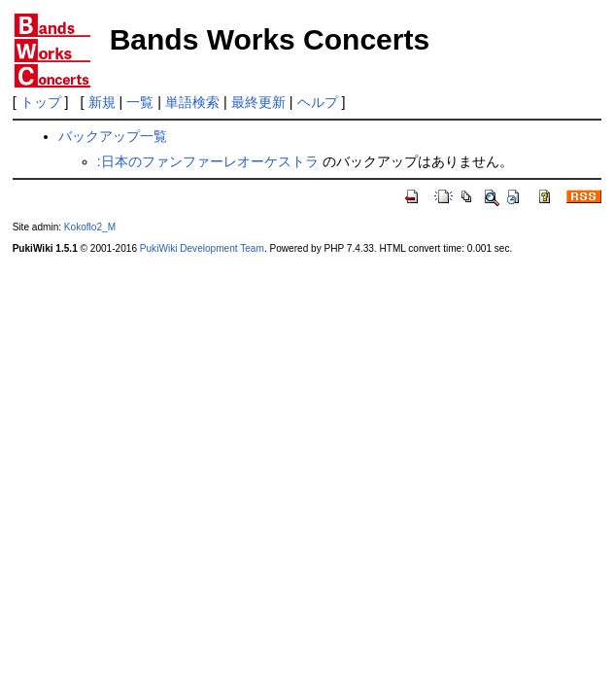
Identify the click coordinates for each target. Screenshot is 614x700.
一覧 (140, 102)
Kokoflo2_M (90, 227)
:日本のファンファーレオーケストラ (208, 161)
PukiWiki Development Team (202, 248)
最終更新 (258, 102)
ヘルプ (318, 102)
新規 (102, 102)
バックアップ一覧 (113, 136)
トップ (41, 102)
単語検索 (192, 102)
